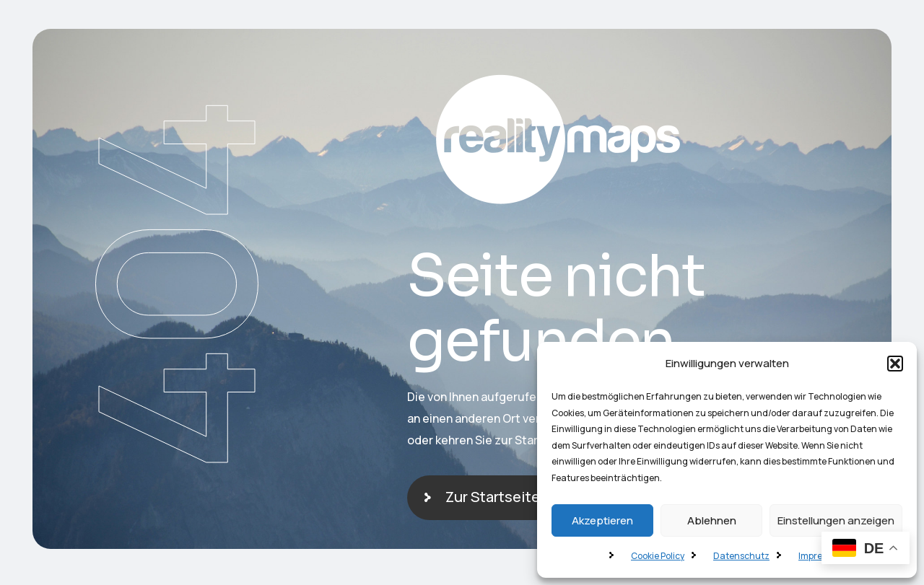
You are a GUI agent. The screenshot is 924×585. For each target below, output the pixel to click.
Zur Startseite (493, 497)
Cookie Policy (658, 556)
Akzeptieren (602, 520)
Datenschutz (741, 556)
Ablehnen (712, 520)
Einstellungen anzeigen (836, 520)
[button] (895, 364)
